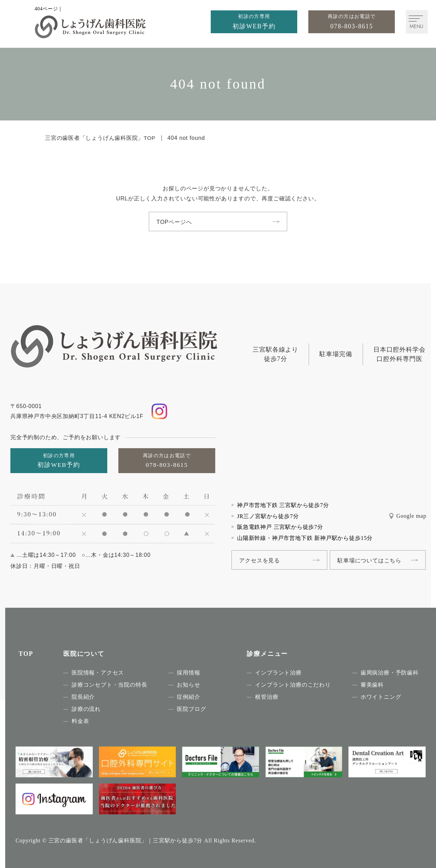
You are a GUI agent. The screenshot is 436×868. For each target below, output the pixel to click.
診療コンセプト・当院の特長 (109, 685)
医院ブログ (191, 709)
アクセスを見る (261, 560)
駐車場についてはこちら (375, 560)
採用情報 (188, 673)
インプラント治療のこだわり (293, 685)
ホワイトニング (381, 697)
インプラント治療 (278, 673)
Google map (411, 516)
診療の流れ (86, 709)
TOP (26, 654)
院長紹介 (83, 697)
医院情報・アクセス (98, 673)
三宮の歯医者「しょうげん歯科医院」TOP (101, 138)
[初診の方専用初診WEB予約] (251, 22)
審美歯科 (372, 685)
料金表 (80, 721)
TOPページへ (175, 222)
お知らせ (188, 685)
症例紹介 (188, 697)
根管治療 (267, 697)
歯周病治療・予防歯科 (390, 673)
